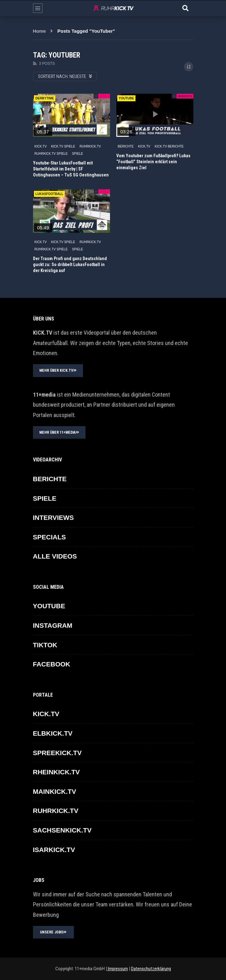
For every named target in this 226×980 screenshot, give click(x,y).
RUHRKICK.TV (90, 146)
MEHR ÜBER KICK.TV (58, 370)
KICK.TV (41, 146)
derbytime (45, 98)
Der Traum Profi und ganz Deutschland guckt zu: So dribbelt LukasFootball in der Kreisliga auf (70, 264)
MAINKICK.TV (55, 791)
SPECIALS (50, 537)
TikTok (45, 645)
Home (40, 31)
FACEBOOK (52, 664)
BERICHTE (126, 146)
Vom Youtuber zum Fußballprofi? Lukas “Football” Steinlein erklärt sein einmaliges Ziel (153, 162)
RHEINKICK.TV (56, 772)
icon (71, 114)
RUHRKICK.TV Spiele (51, 154)
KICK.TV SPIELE (63, 146)
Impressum (117, 969)
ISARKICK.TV (54, 850)
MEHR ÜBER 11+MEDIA (59, 432)
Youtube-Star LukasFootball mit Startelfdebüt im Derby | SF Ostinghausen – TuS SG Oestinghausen (71, 169)
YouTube (127, 98)
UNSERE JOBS (53, 932)
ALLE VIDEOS (55, 556)
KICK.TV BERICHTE (169, 146)
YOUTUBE (49, 606)
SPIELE (77, 154)
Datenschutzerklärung (151, 969)
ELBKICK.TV (53, 733)
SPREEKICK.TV (57, 753)
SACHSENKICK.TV (62, 830)
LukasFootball (50, 194)
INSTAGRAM (53, 625)
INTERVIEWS (53, 518)
